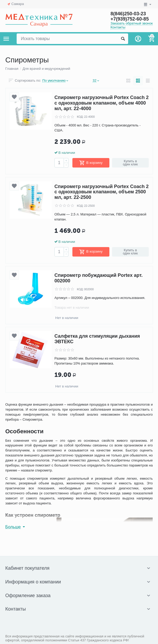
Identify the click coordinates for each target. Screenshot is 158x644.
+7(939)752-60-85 (130, 19)
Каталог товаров (6, 39)
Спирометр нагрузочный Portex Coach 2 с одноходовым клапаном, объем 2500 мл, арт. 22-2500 (102, 192)
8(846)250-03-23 (128, 14)
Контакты (118, 27)
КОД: (80, 117)
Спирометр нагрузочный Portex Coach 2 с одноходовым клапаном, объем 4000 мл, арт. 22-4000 (102, 103)
